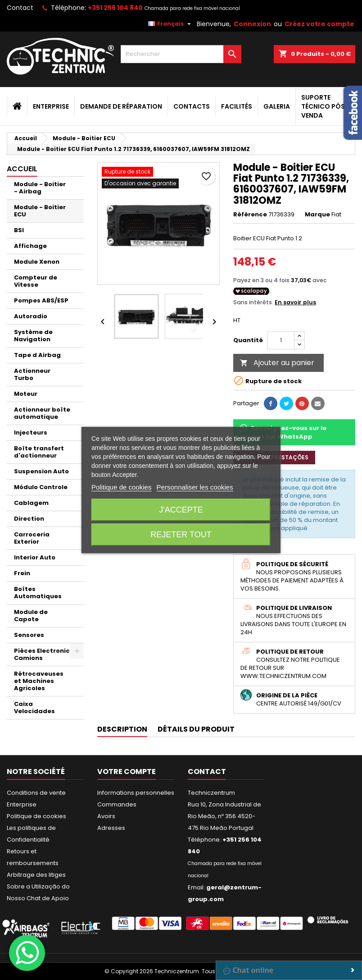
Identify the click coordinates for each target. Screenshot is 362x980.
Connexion (252, 24)
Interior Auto (35, 557)
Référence (250, 215)
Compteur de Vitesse (36, 281)
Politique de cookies (36, 816)
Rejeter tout (181, 535)
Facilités (237, 106)
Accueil (22, 169)
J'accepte (181, 510)
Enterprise (51, 106)
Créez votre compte (319, 24)
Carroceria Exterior (32, 538)
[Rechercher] (181, 54)
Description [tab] (122, 729)
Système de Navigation (33, 336)
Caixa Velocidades (34, 708)
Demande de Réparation (121, 106)
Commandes (117, 804)
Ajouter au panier (277, 363)
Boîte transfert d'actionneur (39, 452)
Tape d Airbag (37, 355)
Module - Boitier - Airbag (40, 188)
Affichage (30, 246)
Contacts (192, 106)
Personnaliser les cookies (195, 487)
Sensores (29, 635)
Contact (20, 8)
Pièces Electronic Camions (42, 654)
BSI (19, 230)
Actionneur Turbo (32, 374)
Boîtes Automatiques (38, 593)
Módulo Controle (41, 487)
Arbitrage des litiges (36, 875)
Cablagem (31, 503)
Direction (29, 519)
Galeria (277, 106)
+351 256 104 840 (115, 8)
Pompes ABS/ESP (41, 300)
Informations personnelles (136, 793)
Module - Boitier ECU (40, 211)
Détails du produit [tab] (196, 729)
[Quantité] (281, 340)
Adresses (111, 828)
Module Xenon (37, 262)
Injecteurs (31, 433)
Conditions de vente (36, 793)
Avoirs (106, 816)
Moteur (26, 394)
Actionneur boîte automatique (42, 413)
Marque (317, 215)
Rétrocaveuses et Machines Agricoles (39, 681)
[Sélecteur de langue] (171, 24)
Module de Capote (31, 616)
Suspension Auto (41, 471)
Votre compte (127, 772)
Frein (22, 573)
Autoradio (31, 316)
